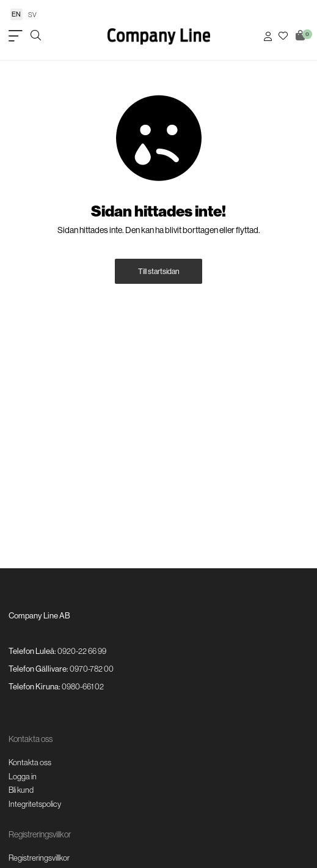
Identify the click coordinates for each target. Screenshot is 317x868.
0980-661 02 (83, 686)
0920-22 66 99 (82, 651)
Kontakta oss (30, 762)
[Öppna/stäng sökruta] (36, 36)
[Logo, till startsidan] (159, 36)
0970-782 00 (92, 669)
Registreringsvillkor (39, 858)
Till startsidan (159, 271)
